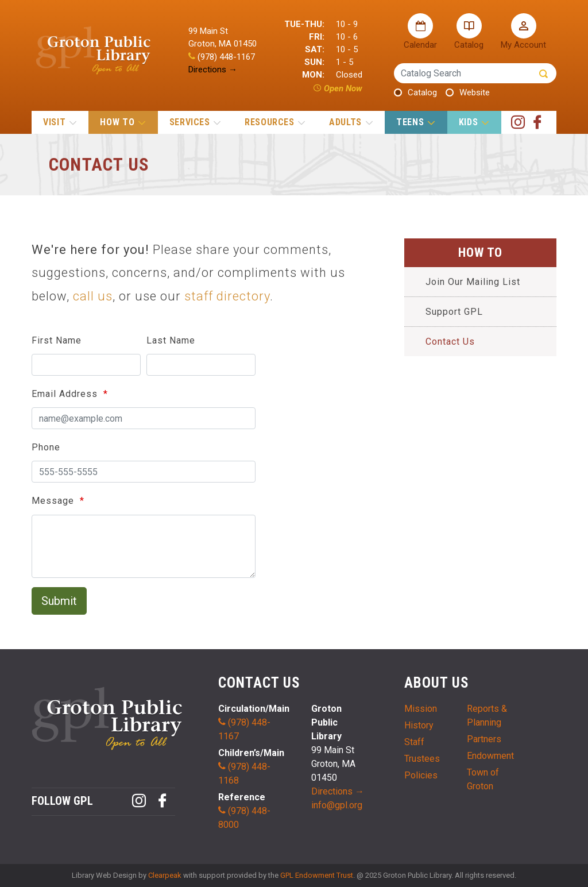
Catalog (469, 32)
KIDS (474, 122)
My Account (523, 32)
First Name (57, 340)
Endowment (490, 756)
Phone (46, 447)
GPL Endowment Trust (317, 875)
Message (54, 501)
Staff (414, 742)
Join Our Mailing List (473, 282)
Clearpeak (165, 875)
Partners (484, 739)
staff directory (227, 296)
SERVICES (195, 122)
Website (475, 92)
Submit (59, 601)
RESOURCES (275, 122)
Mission (421, 709)
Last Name (171, 340)
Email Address (66, 394)
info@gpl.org (337, 805)
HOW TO (122, 122)
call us (93, 296)
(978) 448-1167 (222, 57)
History (419, 725)
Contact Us (450, 342)
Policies (421, 775)
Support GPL (454, 312)
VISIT (60, 122)
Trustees (422, 759)
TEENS (415, 122)
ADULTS (351, 122)
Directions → (213, 70)
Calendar (420, 32)
